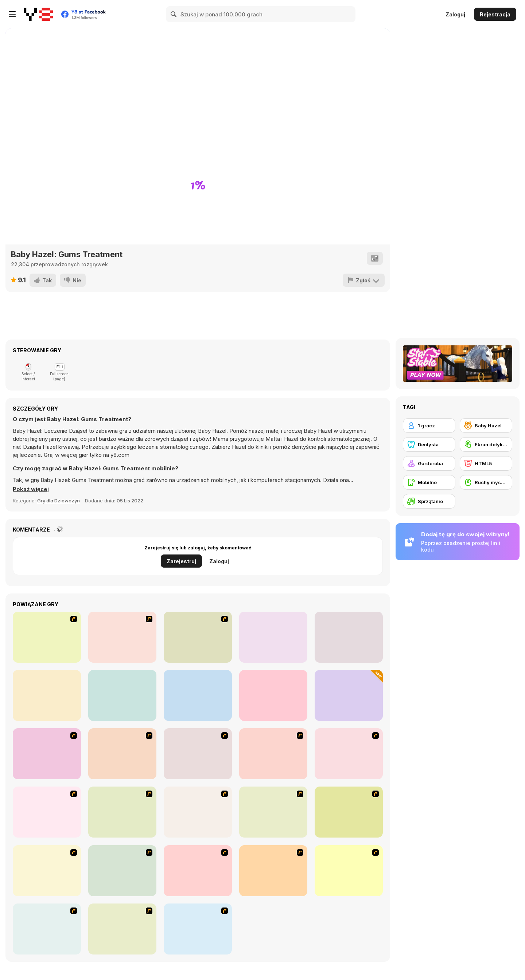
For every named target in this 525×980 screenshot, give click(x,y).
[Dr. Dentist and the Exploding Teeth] (122, 754)
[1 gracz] (429, 426)
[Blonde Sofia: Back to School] (122, 695)
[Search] (174, 14)
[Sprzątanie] (429, 501)
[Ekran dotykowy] (486, 444)
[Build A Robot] (47, 754)
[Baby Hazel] (486, 426)
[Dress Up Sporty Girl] (198, 871)
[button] (31, 489)
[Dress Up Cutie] (273, 754)
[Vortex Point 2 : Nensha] (122, 637)
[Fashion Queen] (122, 812)
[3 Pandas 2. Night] (47, 637)
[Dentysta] (429, 444)
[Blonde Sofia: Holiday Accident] (273, 695)
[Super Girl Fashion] (349, 812)
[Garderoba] (429, 463)
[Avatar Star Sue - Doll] (198, 754)
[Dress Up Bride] (349, 754)
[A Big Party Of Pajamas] (349, 871)
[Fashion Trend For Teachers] (273, 812)
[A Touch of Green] (47, 812)
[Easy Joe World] (349, 637)
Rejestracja (495, 14)
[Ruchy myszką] (486, 482)
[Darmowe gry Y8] (38, 14)
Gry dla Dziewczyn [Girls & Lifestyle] (59, 501)
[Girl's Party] (198, 812)
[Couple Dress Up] (198, 929)
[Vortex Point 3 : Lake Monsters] (198, 637)
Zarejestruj (181, 561)
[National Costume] (122, 871)
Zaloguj (455, 14)
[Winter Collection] (47, 871)
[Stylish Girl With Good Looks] (47, 929)
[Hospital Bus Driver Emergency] (47, 695)
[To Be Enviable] (122, 929)
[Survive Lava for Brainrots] (349, 695)
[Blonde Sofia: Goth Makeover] (198, 695)
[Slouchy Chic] (273, 871)
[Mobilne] (429, 482)
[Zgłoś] (364, 280)
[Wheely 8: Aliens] (273, 637)
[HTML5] (486, 463)
